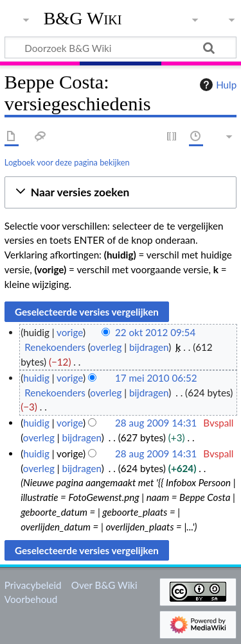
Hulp (217, 85)
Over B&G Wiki (104, 585)
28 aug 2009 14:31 (156, 423)
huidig (36, 378)
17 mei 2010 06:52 (156, 378)
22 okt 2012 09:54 (155, 332)
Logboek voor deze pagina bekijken (67, 162)
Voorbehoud (31, 599)
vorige (70, 332)
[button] (121, 193)
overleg (106, 347)
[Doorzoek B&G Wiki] (121, 47)
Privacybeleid (33, 585)
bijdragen (149, 347)
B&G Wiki (83, 19)
